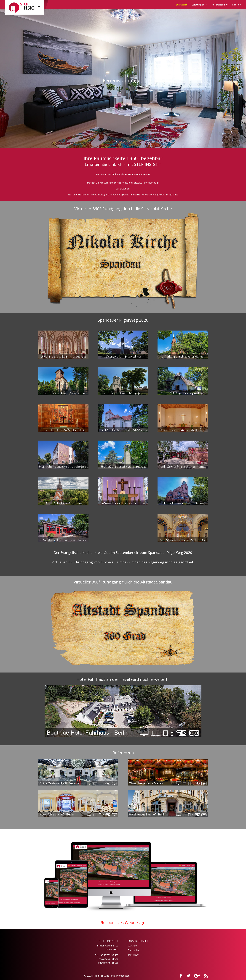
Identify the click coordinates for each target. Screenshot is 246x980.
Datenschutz (134, 950)
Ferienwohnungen (123, 81)
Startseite (182, 5)
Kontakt (237, 5)
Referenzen (218, 5)
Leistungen (198, 5)
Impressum (133, 955)
